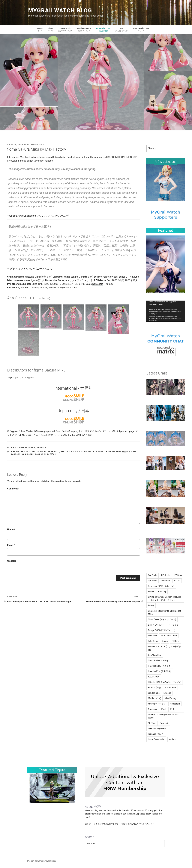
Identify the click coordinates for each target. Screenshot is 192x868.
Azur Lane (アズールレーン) (161, 586)
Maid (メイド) (154, 698)
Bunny (151, 605)
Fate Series (153, 641)
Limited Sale (154, 693)
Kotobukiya (170, 688)
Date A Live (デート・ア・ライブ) (164, 625)
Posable (42, 448)
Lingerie (167, 693)
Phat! (164, 709)
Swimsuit (164, 723)
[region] (166, 183)
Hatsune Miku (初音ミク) (119, 452)
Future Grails (27, 448)
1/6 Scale (165, 575)
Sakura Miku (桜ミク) (82, 277)
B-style (151, 591)
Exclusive (66, 452)
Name (11, 530)
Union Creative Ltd (157, 739)
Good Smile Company (93, 452)
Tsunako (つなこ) (156, 734)
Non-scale (98, 284)
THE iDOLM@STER (157, 729)
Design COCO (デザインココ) (162, 630)
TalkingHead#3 (35, 145)
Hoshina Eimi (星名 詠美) (160, 671)
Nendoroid (175, 704)
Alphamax (166, 581)
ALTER (177, 581)
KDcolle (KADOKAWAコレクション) (165, 682)
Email (11, 545)
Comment (13, 489)
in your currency (68, 288)
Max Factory (171, 698)
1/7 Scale (178, 575)
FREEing (175, 641)
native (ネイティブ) (157, 704)
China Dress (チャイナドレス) (162, 619)
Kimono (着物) (155, 688)
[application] (166, 311)
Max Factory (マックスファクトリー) (72, 280)
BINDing (162, 591)
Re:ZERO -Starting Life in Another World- (163, 716)
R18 (172, 709)
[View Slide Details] (166, 183)
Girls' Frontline (155, 655)
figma (15, 448)
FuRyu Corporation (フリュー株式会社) (165, 648)
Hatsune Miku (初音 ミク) (39, 277)
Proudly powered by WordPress (42, 861)
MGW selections (166, 162)
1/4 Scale (152, 575)
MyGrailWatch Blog (60, 11)
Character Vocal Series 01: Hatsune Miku (35, 452)
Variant (172, 739)
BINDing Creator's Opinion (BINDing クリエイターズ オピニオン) (165, 598)
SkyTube (152, 723)
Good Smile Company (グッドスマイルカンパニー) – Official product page (95, 431)
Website (12, 561)
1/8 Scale (152, 581)
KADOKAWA (154, 677)
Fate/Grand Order (169, 636)
